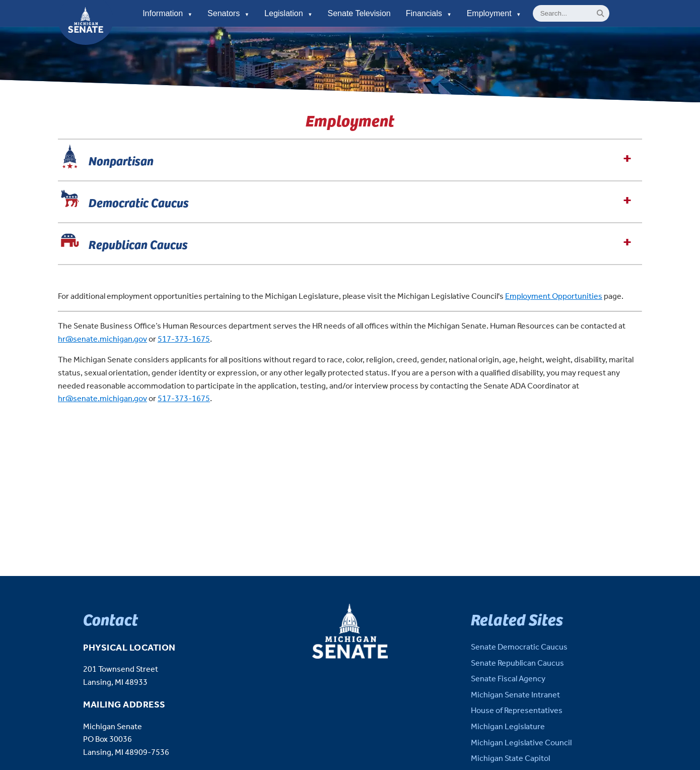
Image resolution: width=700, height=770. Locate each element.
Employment (494, 13)
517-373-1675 (184, 339)
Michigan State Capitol (510, 759)
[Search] (601, 13)
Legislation (288, 13)
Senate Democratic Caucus (519, 647)
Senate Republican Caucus (517, 663)
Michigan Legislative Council (521, 743)
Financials (429, 13)
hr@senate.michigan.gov (102, 339)
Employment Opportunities (554, 297)
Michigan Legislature (508, 727)
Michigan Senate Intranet (515, 695)
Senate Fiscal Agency (508, 679)
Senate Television (359, 13)
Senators (228, 13)
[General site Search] (571, 13)
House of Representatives (517, 711)
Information (167, 13)
